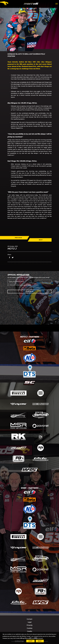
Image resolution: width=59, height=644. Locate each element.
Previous (18, 238)
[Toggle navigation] (56, 4)
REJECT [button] (40, 641)
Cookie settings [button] (19, 641)
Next (41, 240)
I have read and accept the (20, 285)
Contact (30, 619)
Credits (30, 631)
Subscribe (30, 292)
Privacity (30, 625)
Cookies (30, 628)
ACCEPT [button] (30, 641)
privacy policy (27, 285)
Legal (30, 622)
